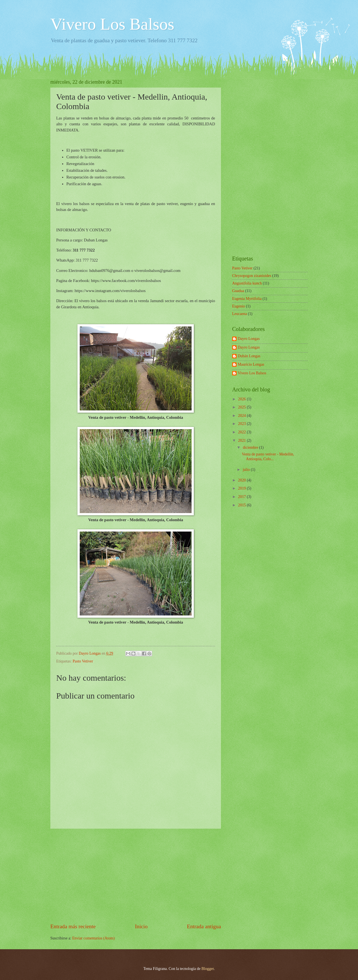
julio (247, 470)
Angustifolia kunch (247, 283)
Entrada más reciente (73, 926)
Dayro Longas (249, 339)
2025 (242, 407)
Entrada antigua (204, 926)
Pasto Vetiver (83, 661)
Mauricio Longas (251, 364)
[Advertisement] (136, 876)
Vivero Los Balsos (112, 24)
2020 (242, 480)
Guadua (238, 291)
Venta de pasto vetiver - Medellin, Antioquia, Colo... (268, 457)
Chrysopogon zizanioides (252, 276)
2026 (242, 399)
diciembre (251, 447)
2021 (242, 440)
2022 (242, 432)
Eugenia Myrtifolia (247, 299)
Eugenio (239, 306)
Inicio (141, 926)
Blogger (208, 969)
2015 (242, 505)
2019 (242, 488)
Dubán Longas (249, 356)
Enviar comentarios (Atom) (93, 938)
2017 (242, 497)
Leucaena (240, 314)
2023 (242, 424)
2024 (242, 416)
